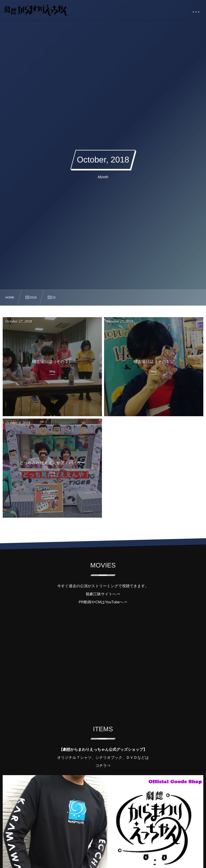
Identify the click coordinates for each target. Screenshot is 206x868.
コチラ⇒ (103, 765)
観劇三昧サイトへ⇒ (103, 594)
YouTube (112, 602)
